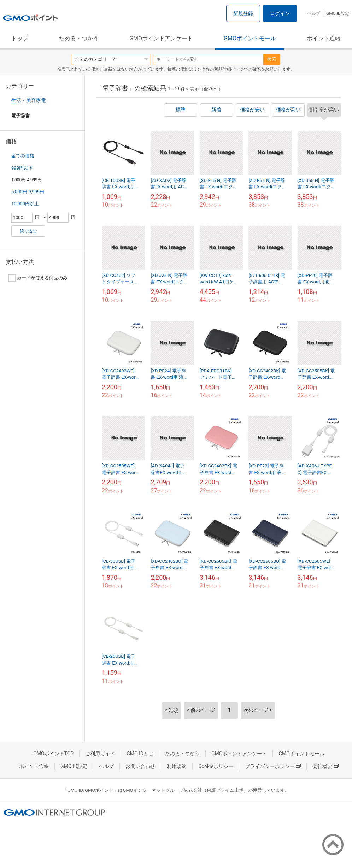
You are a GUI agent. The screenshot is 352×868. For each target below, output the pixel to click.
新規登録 (243, 13)
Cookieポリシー (216, 766)
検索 (272, 59)
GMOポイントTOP (53, 754)
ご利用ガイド (100, 754)
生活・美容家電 (29, 100)
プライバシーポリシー (273, 766)
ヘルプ (314, 13)
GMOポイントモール (250, 38)
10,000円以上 (25, 204)
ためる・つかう (79, 38)
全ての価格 (23, 156)
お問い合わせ (140, 766)
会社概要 (325, 766)
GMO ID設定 (338, 13)
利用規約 (177, 766)
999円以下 (22, 168)
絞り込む (28, 231)
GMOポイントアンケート (161, 38)
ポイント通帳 (324, 38)
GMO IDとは (140, 754)
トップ (20, 38)
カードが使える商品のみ (38, 278)
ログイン (280, 13)
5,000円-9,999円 (28, 192)
